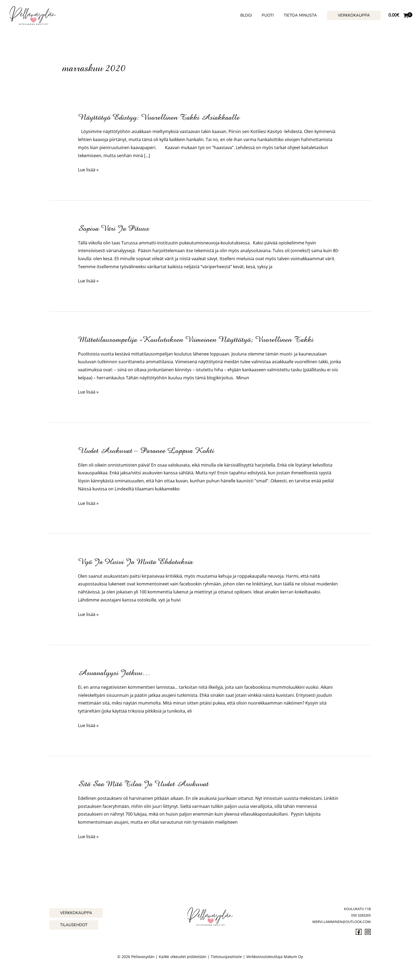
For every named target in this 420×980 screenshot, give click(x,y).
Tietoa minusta (301, 15)
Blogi (250, 15)
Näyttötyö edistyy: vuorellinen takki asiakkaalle (159, 117)
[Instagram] (368, 932)
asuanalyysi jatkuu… (114, 673)
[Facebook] (359, 932)
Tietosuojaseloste (226, 957)
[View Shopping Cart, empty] (398, 15)
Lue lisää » (88, 170)
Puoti (270, 15)
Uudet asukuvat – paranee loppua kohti (146, 451)
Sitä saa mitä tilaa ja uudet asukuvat (143, 784)
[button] (354, 15)
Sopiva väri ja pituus (114, 228)
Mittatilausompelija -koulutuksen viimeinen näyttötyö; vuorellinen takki (196, 339)
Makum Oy (293, 957)
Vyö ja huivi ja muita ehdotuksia (135, 562)
